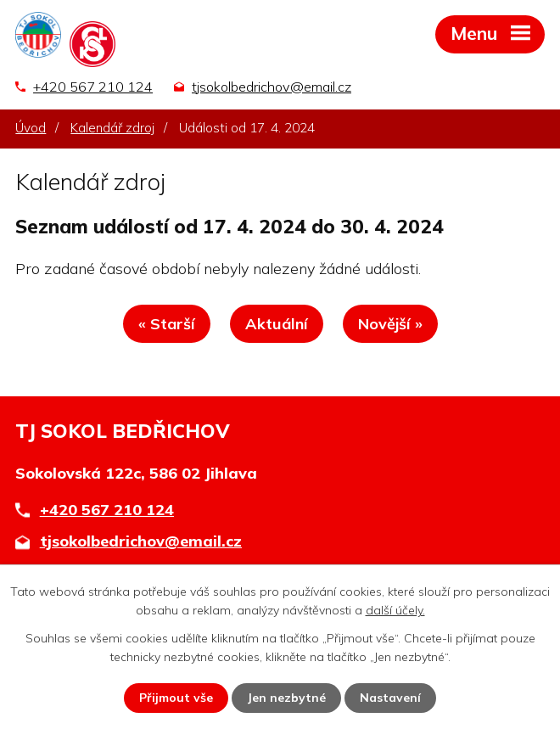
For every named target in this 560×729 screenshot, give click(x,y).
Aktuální (277, 324)
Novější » (390, 324)
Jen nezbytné (286, 698)
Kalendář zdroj (112, 128)
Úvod (31, 128)
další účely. (395, 610)
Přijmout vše (176, 698)
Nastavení (390, 698)
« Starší (167, 324)
